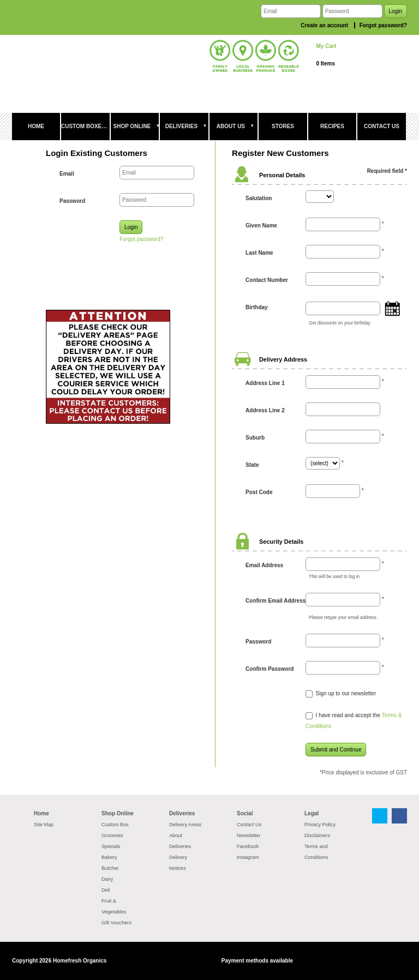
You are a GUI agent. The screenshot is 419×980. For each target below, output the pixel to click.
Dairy (107, 879)
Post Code (259, 492)
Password (72, 201)
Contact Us (249, 825)
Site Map (44, 825)
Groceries (112, 835)
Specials (111, 846)
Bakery (109, 857)
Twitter (380, 816)
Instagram (248, 857)
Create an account (324, 25)
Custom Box (115, 825)
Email (67, 174)
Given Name (261, 226)
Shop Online (118, 813)
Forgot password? (383, 25)
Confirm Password (270, 669)
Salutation (259, 198)
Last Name (259, 253)
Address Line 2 (265, 410)
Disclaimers (317, 835)
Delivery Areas (185, 825)
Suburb (255, 438)
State (252, 465)
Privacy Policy (320, 825)
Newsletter (249, 835)
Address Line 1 (265, 383)
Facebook (248, 846)
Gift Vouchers (116, 923)
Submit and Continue (336, 750)
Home (41, 813)
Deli (106, 890)
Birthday (257, 307)
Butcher (110, 868)
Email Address (264, 565)
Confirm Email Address (276, 601)
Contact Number (267, 280)
